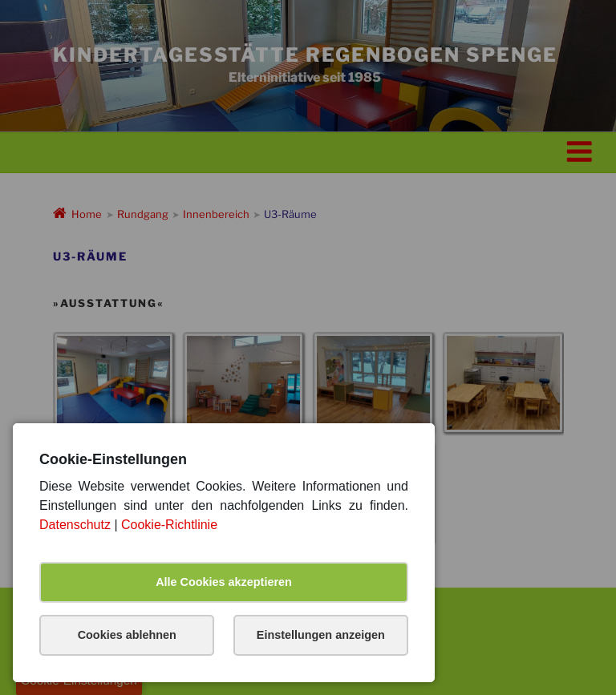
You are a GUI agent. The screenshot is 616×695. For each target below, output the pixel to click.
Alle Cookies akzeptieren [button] (224, 582)
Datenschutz (75, 525)
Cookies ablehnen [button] (127, 635)
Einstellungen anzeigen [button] (321, 635)
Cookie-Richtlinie (169, 525)
